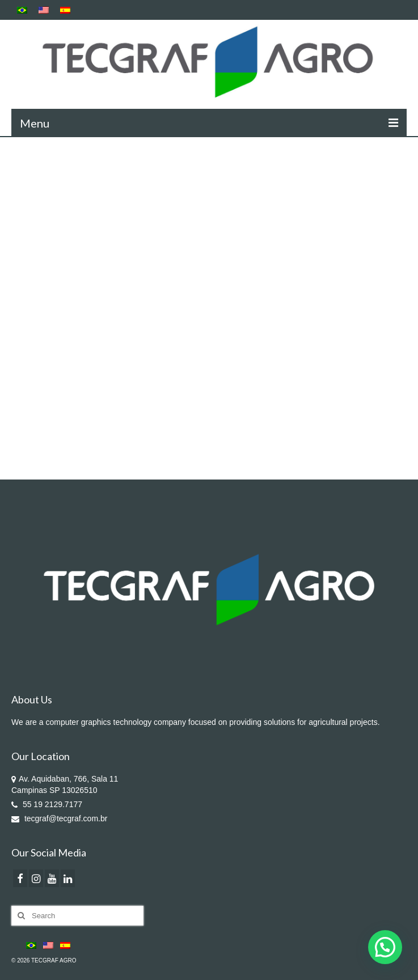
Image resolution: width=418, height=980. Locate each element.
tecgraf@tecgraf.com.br (59, 818)
